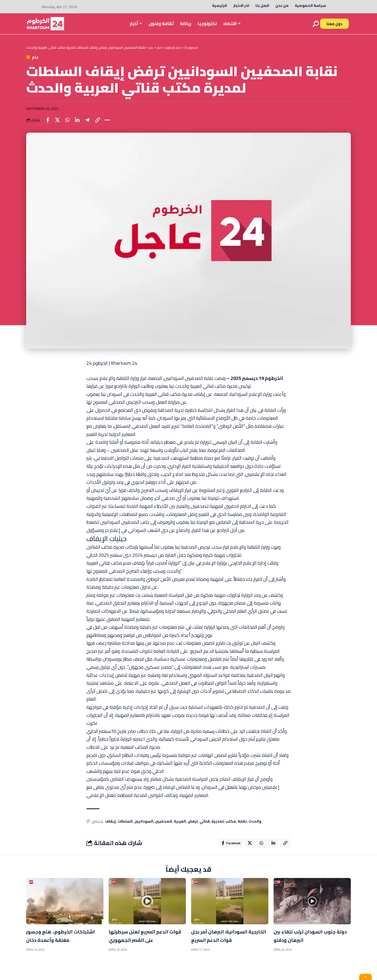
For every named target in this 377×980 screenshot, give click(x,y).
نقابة (242, 827)
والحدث (255, 827)
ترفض (193, 827)
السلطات (125, 827)
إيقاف (110, 827)
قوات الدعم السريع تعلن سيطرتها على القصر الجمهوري (141, 946)
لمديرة (218, 827)
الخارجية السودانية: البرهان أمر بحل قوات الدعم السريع (226, 942)
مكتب (231, 827)
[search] (316, 24)
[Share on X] (59, 125)
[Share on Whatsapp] (71, 125)
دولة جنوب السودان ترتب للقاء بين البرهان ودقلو (306, 942)
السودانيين (144, 827)
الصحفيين (163, 827)
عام (43, 59)
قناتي (205, 827)
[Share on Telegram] (93, 125)
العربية (180, 827)
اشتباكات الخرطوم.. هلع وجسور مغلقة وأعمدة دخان (63, 942)
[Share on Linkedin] (82, 125)
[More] (116, 125)
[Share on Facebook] (48, 125)
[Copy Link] (104, 125)
